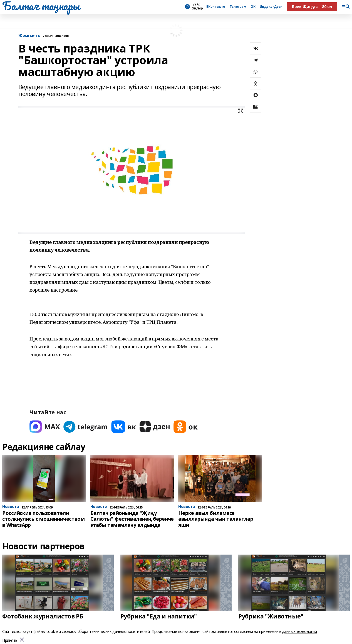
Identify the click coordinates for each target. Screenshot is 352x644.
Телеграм (238, 7)
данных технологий (299, 631)
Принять (10, 641)
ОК (253, 7)
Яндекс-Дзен (271, 7)
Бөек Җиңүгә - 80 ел (312, 7)
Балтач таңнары (41, 6)
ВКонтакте (216, 7)
